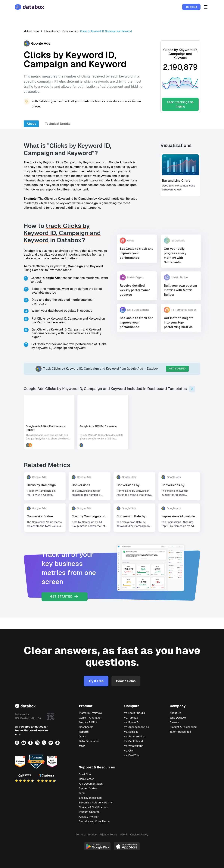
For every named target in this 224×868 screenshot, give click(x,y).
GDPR (124, 834)
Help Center (86, 779)
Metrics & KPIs (88, 722)
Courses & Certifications (94, 807)
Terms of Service (86, 834)
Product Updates (89, 812)
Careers (174, 722)
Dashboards (86, 727)
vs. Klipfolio (131, 732)
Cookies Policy (139, 834)
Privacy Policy (108, 834)
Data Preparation (89, 741)
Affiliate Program (89, 817)
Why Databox (178, 718)
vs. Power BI (132, 722)
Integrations (51, 31)
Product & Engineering (183, 727)
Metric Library (32, 31)
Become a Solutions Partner (96, 803)
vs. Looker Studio (135, 713)
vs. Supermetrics (134, 736)
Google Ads (69, 31)
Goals (82, 736)
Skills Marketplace (90, 798)
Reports (84, 732)
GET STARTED (177, 369)
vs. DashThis (132, 755)
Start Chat (85, 774)
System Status (88, 788)
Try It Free (191, 7)
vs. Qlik (129, 751)
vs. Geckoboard (134, 741)
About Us (175, 713)
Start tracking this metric (180, 104)
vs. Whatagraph (134, 746)
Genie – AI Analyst (90, 718)
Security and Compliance (94, 821)
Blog (82, 793)
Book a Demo (126, 681)
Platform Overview (90, 713)
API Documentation (91, 784)
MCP (82, 746)
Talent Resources (180, 732)
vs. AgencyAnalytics (137, 727)
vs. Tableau (131, 718)
